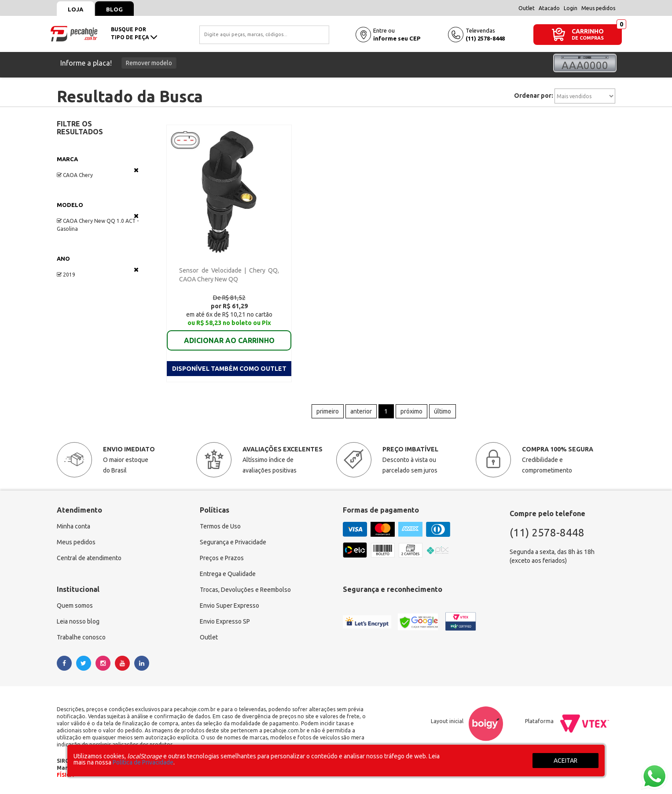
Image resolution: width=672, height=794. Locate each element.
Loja (75, 9)
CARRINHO (588, 31)
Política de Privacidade (143, 762)
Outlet (527, 8)
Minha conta (73, 526)
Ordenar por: (534, 96)
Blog (114, 9)
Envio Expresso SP (225, 621)
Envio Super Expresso (230, 606)
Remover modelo (149, 63)
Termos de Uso (220, 526)
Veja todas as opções (136, 170)
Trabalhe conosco (81, 637)
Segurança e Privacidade (233, 542)
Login (571, 8)
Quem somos (75, 606)
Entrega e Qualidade (228, 574)
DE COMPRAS (588, 38)
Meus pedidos (598, 8)
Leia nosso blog (78, 621)
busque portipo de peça (134, 33)
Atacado (549, 8)
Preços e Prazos (222, 558)
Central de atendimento (89, 558)
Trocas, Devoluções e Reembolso (245, 590)
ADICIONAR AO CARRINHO (229, 340)
